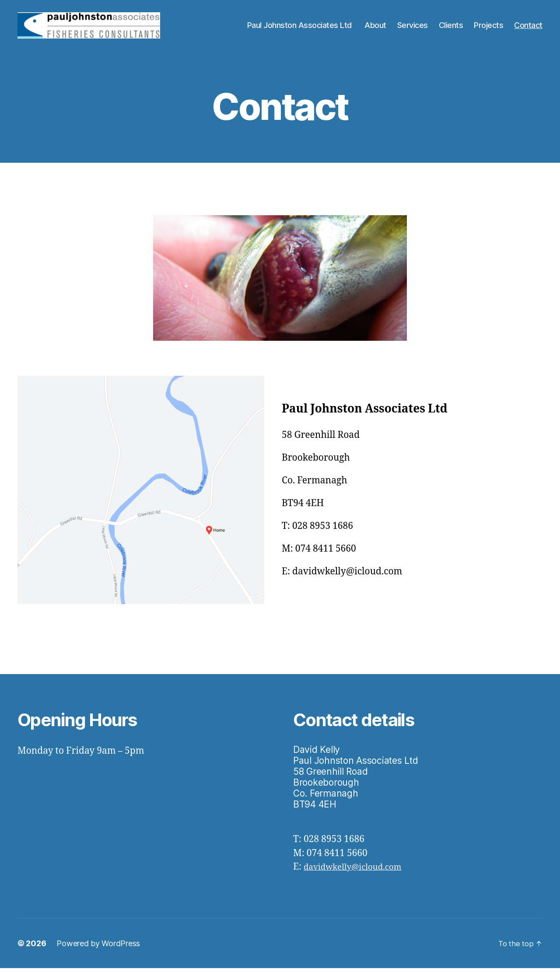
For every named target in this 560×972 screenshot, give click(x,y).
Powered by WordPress (98, 947)
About (375, 27)
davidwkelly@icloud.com (359, 871)
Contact (528, 27)
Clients (451, 27)
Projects (488, 27)
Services (413, 27)
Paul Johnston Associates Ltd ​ (301, 27)
